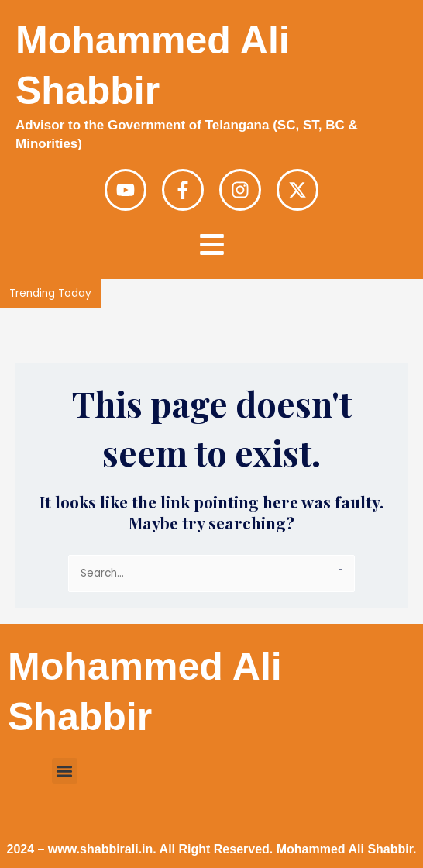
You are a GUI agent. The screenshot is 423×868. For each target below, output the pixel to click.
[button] (65, 771)
